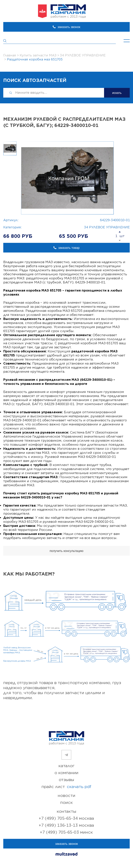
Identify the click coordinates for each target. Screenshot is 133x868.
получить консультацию (66, 551)
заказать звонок (69, 27)
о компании (66, 773)
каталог (66, 766)
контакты (66, 811)
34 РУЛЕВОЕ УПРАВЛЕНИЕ (107, 227)
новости (66, 796)
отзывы (66, 780)
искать (117, 93)
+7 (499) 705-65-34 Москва (66, 818)
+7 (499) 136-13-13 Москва (66, 825)
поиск (66, 803)
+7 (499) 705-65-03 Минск (66, 832)
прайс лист (66, 787)
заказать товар (69, 248)
